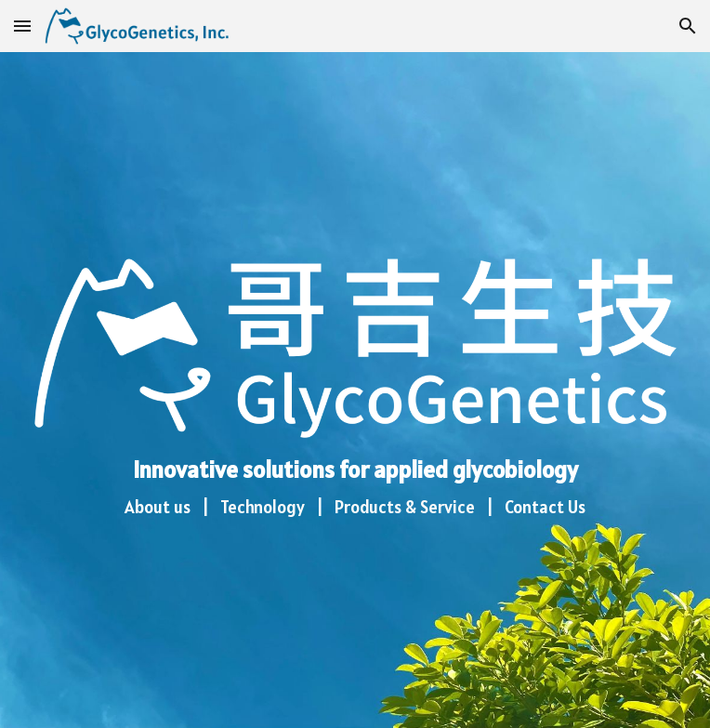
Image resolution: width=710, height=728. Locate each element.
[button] (22, 26)
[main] (355, 492)
